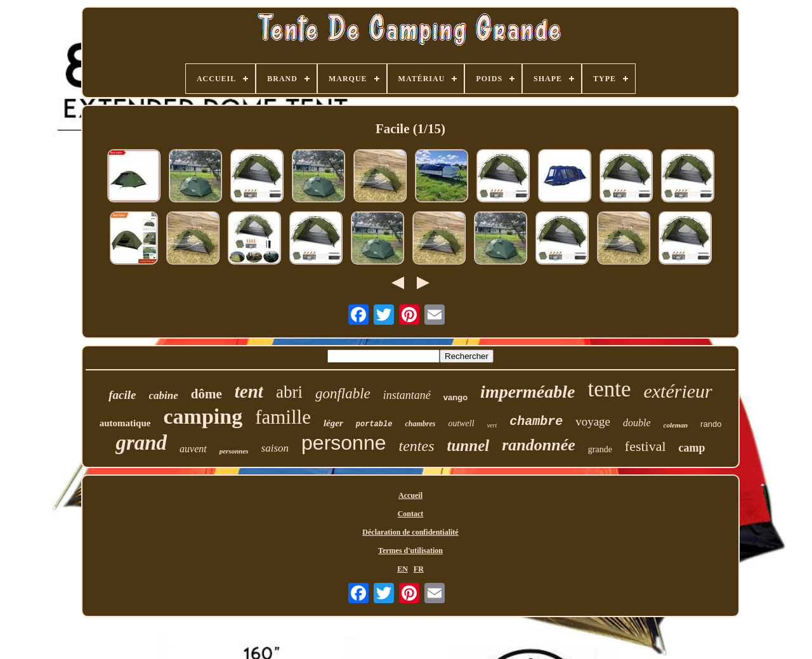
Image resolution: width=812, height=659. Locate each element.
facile (122, 395)
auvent (193, 449)
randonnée (539, 445)
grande (600, 449)
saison (275, 448)
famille (283, 417)
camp (692, 448)
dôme (206, 394)
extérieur (678, 391)
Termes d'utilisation (410, 551)
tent (249, 391)
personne (344, 443)
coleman (676, 425)
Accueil (410, 495)
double (637, 423)
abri (289, 392)
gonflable (343, 394)
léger (333, 423)
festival (645, 446)
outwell (461, 423)
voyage (593, 421)
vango (455, 397)
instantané (407, 395)
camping (203, 416)
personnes (234, 451)
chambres (420, 424)
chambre (536, 421)
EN (403, 569)
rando (711, 424)
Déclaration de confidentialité (410, 532)
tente (609, 389)
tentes (416, 446)
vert (492, 425)
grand (141, 443)
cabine (164, 395)
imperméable (527, 392)
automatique (125, 423)
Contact (411, 514)
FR (419, 569)
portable (374, 424)
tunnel (468, 446)
